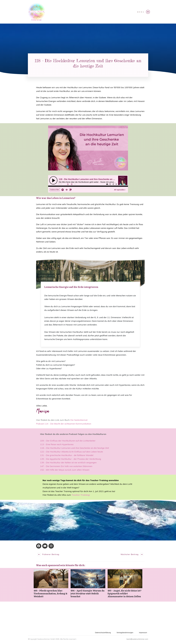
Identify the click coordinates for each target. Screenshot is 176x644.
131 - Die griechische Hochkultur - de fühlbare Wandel (67, 455)
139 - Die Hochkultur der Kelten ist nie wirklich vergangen (68, 463)
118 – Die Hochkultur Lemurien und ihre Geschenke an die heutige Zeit (75, 448)
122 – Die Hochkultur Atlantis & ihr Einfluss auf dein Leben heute (72, 452)
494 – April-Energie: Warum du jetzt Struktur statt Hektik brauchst (88, 585)
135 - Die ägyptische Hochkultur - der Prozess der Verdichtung (71, 459)
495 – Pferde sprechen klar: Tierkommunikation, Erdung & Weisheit (51, 585)
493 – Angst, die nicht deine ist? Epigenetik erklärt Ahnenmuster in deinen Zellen (125, 585)
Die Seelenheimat (79, 420)
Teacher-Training (80, 495)
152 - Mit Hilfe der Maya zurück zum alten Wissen (65, 470)
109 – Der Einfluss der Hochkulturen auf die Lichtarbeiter (68, 441)
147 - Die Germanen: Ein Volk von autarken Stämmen (66, 466)
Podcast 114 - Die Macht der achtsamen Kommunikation (64, 424)
